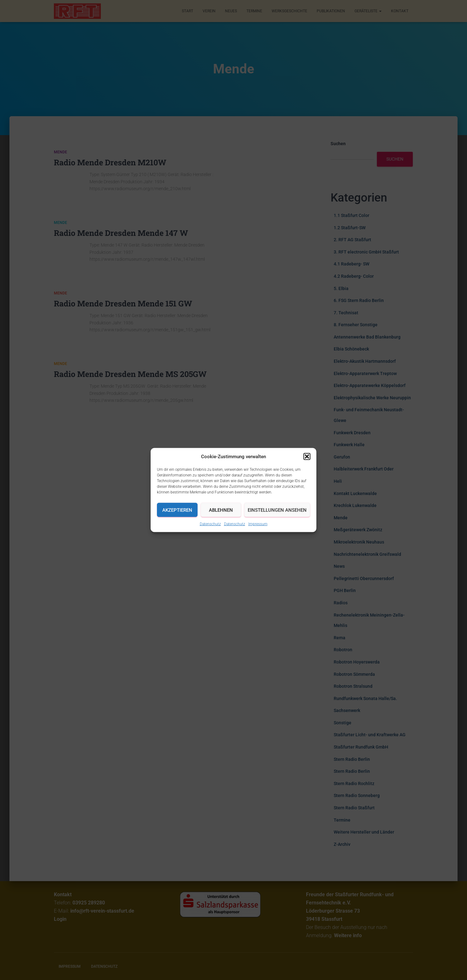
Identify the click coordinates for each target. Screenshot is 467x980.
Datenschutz (210, 524)
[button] (307, 457)
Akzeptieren (177, 510)
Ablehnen (221, 510)
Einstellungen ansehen (277, 510)
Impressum (258, 524)
